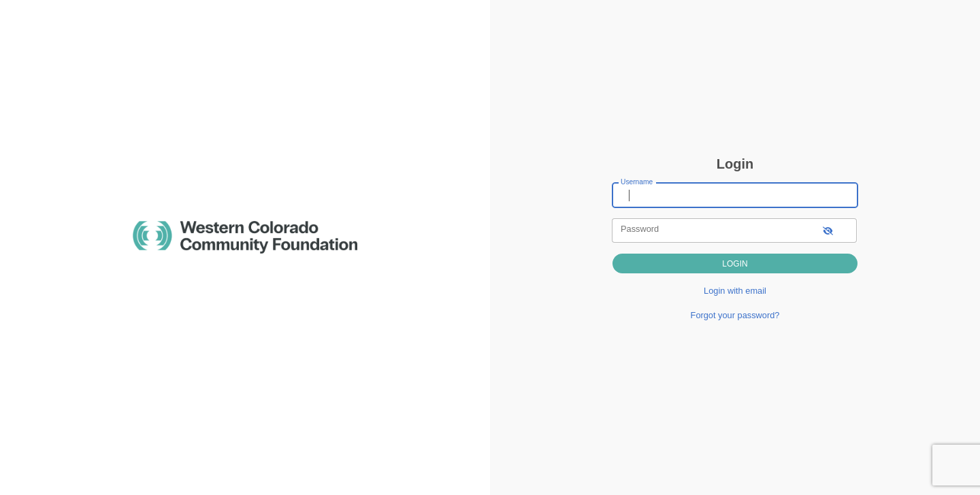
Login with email (735, 291)
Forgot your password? (735, 315)
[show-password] (828, 230)
